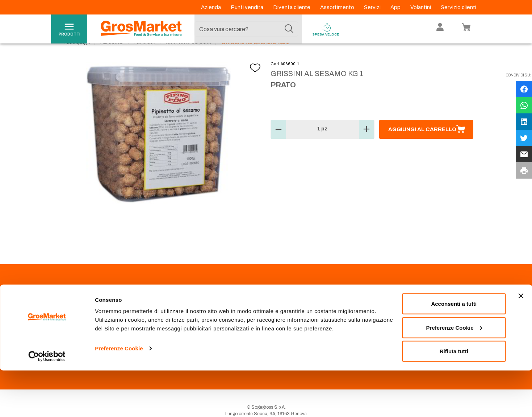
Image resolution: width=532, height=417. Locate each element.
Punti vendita (248, 7)
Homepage (77, 58)
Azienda (211, 7)
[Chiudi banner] (521, 342)
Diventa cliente (292, 7)
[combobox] (246, 29)
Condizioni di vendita (191, 330)
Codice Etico (82, 322)
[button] (278, 145)
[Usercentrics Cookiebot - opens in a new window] (47, 403)
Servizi (373, 7)
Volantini (421, 7)
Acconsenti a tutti (454, 350)
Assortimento (338, 7)
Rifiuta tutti (454, 398)
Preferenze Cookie (119, 395)
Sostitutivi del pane (188, 58)
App (396, 7)
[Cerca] (289, 29)
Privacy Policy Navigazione (97, 330)
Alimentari (112, 58)
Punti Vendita (183, 313)
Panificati (144, 58)
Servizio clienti (458, 7)
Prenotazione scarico (191, 322)
